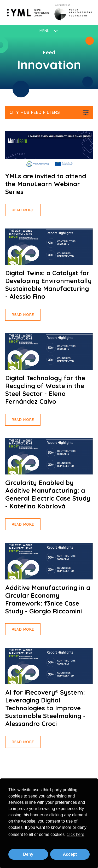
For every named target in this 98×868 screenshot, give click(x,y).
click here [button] (76, 834)
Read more (23, 210)
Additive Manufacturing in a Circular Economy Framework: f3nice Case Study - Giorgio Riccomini (48, 599)
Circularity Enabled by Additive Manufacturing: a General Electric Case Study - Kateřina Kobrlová (48, 494)
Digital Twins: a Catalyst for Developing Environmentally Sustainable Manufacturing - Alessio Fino (48, 285)
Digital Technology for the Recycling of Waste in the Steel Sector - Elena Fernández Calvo (45, 390)
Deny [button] (28, 854)
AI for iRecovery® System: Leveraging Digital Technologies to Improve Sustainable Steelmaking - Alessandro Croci (45, 708)
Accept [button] (70, 854)
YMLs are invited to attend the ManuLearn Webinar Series (46, 184)
